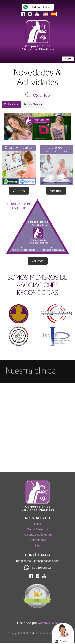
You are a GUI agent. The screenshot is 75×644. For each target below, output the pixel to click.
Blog (37, 544)
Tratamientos (37, 539)
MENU (68, 59)
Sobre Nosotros (37, 528)
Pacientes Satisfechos (38, 533)
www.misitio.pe (48, 622)
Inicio (37, 523)
